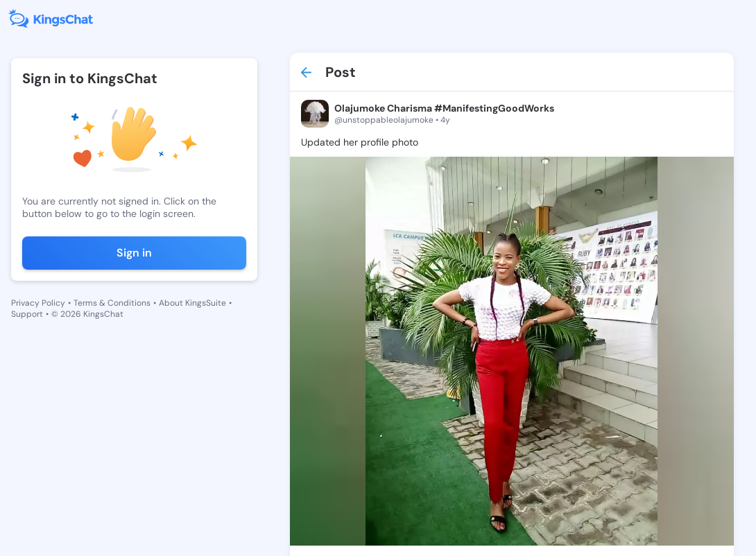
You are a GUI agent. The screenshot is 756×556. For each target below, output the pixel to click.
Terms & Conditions (112, 303)
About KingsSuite (192, 303)
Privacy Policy (38, 303)
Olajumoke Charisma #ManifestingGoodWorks (444, 108)
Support (27, 314)
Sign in (134, 253)
